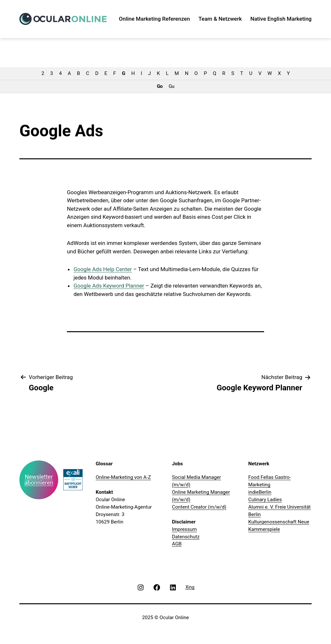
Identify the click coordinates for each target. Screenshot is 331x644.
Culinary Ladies (265, 500)
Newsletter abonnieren (39, 480)
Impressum (184, 529)
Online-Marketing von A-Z (123, 477)
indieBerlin (260, 492)
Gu (171, 86)
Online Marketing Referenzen (155, 19)
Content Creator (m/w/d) (199, 507)
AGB (177, 544)
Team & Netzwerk (220, 19)
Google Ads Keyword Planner (109, 286)
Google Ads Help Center (102, 269)
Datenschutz (186, 537)
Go (160, 86)
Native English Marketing (281, 19)
